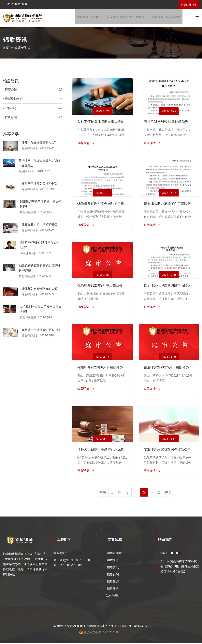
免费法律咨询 (189, 5)
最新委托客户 (14, 99)
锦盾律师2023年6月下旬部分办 (100, 367)
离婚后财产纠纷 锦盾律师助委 (166, 122)
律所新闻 (11, 118)
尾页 (172, 493)
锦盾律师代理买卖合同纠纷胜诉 (101, 204)
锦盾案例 (126, 18)
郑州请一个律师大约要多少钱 (41, 328)
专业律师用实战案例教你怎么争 (167, 449)
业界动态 (11, 109)
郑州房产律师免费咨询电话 (39, 183)
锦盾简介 (158, 18)
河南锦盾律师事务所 (98, 627)
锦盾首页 (83, 18)
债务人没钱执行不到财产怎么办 (101, 449)
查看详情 (83, 144)
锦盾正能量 (173, 18)
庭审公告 (11, 90)
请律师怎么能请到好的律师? (40, 287)
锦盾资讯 (142, 18)
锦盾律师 (112, 18)
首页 (6, 48)
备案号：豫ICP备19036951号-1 (130, 627)
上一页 (113, 493)
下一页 (158, 493)
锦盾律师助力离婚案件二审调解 (167, 204)
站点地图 (112, 597)
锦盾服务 (96, 18)
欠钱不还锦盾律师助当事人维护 (101, 122)
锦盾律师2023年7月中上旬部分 (100, 286)
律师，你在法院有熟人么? (39, 143)
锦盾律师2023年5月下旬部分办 (166, 367)
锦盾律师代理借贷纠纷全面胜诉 (167, 286)
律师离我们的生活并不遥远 (39, 224)
